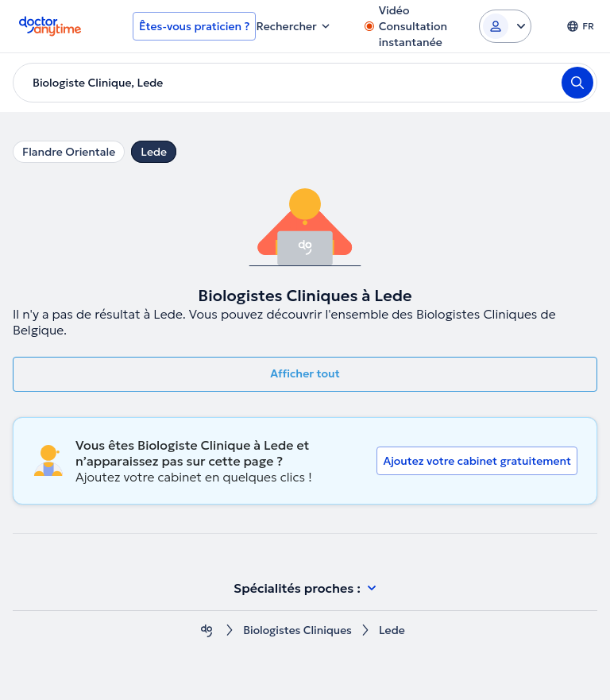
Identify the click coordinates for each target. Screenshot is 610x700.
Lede (154, 152)
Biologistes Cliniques (297, 630)
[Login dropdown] (505, 26)
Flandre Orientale (69, 152)
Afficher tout (305, 373)
